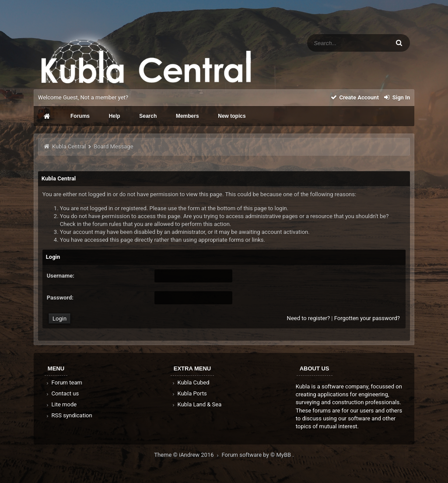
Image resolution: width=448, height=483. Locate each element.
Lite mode (61, 404)
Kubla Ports (189, 393)
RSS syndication (69, 415)
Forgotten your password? (367, 318)
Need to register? (308, 318)
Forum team (64, 383)
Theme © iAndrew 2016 (188, 455)
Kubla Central (69, 146)
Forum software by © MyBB (257, 455)
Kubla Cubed (190, 383)
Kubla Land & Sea (196, 404)
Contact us (62, 393)
